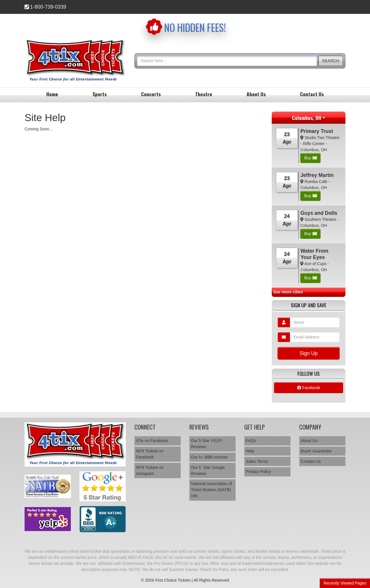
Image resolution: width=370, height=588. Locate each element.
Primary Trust (317, 131)
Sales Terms (257, 461)
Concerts (151, 94)
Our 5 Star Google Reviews (208, 470)
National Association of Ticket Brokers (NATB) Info (211, 490)
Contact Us (312, 94)
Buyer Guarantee (316, 451)
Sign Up (308, 353)
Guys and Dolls (319, 213)
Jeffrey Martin (317, 175)
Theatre (204, 94)
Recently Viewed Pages (345, 583)
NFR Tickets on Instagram (150, 470)
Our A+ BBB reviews (209, 457)
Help (250, 451)
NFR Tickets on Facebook (150, 454)
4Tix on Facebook (152, 441)
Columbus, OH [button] (307, 118)
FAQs (251, 441)
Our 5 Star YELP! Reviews (206, 444)
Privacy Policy (258, 471)
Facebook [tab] (309, 388)
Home (52, 94)
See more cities (288, 292)
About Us (256, 94)
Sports (100, 94)
